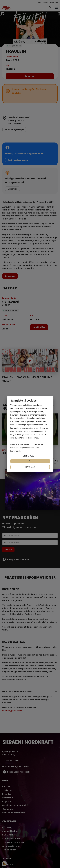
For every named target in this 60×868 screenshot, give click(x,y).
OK (30, 461)
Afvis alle (30, 467)
